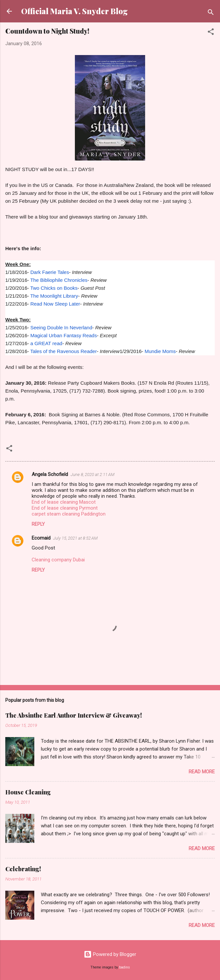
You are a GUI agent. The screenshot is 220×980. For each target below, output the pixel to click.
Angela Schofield (50, 474)
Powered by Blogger (110, 954)
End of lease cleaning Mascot (64, 502)
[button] (211, 33)
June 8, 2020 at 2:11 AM (93, 475)
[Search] (211, 13)
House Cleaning (28, 792)
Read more (202, 772)
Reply (38, 524)
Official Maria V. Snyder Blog (74, 11)
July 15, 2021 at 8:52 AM (75, 538)
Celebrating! (23, 869)
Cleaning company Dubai (58, 560)
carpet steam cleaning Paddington (69, 514)
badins (125, 967)
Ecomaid (41, 538)
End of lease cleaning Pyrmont (65, 508)
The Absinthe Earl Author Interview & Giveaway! (74, 715)
